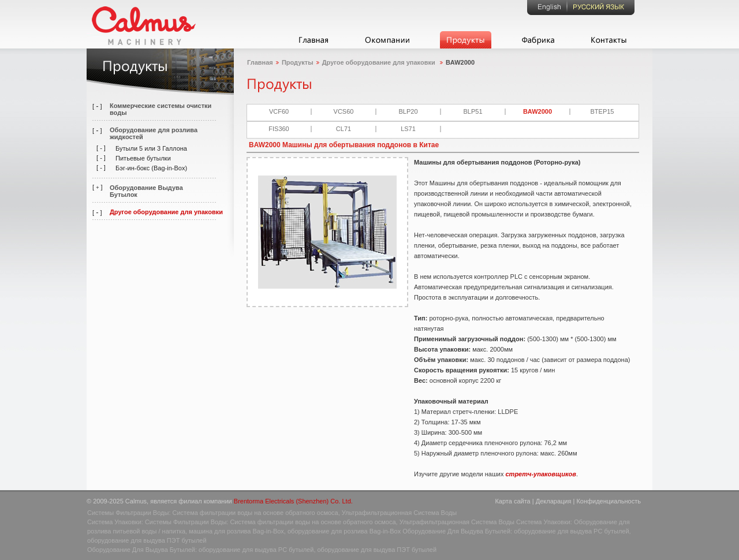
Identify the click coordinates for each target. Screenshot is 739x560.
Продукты (298, 62)
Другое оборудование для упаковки (166, 212)
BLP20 (408, 111)
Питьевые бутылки (143, 158)
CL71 (344, 129)
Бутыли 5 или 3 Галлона (151, 148)
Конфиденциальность (609, 501)
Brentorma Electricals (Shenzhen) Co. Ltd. (293, 501)
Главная (260, 62)
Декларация (554, 501)
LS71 (408, 129)
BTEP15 (602, 111)
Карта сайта (512, 501)
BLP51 (473, 111)
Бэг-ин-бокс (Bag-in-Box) (151, 168)
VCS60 (344, 111)
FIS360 (279, 129)
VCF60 (279, 111)
